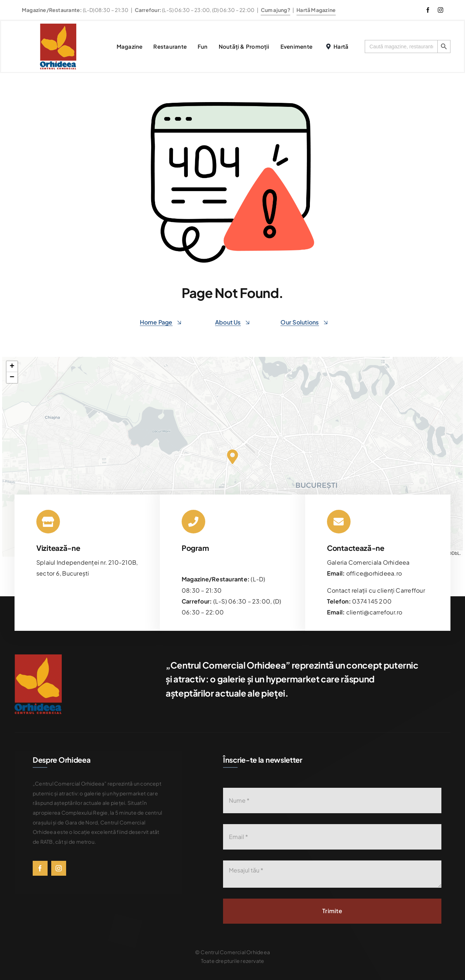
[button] (232, 457)
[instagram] (440, 10)
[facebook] (428, 10)
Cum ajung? (276, 10)
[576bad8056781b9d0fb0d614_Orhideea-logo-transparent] (58, 26)
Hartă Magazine (316, 10)
